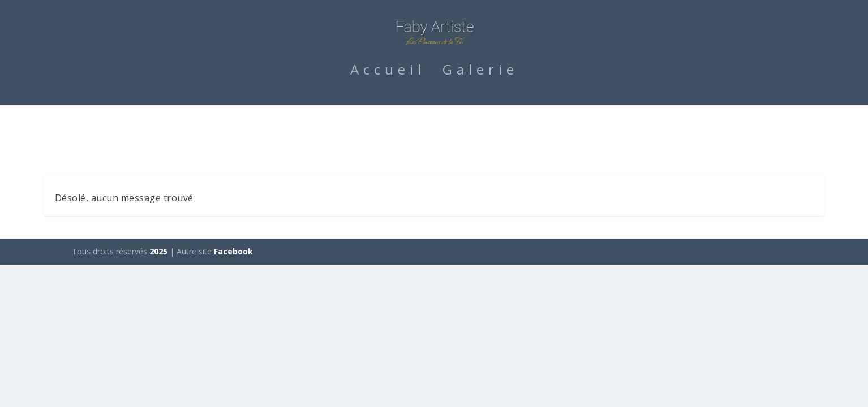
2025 (158, 254)
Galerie (480, 124)
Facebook (233, 254)
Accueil (388, 124)
